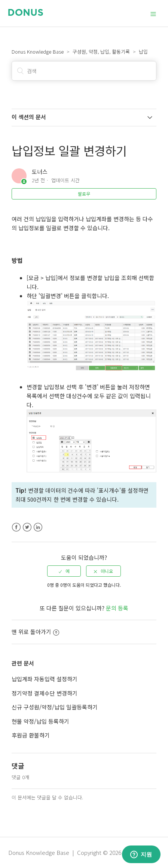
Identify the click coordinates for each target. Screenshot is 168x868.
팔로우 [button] (84, 194)
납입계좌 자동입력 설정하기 (45, 679)
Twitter (27, 527)
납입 (143, 52)
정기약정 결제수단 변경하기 (45, 693)
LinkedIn (38, 527)
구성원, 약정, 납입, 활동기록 (101, 52)
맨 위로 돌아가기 (35, 632)
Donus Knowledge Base (38, 52)
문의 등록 (117, 608)
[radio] (64, 571)
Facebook (16, 527)
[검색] (84, 71)
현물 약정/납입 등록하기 (40, 721)
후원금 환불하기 (31, 735)
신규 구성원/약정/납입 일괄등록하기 (55, 707)
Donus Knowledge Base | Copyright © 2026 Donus (74, 852)
